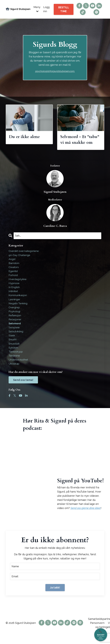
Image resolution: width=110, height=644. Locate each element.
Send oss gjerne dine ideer (86, 518)
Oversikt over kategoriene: (25, 257)
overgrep (15, 315)
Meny (37, 9)
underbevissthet (19, 369)
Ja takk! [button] (55, 597)
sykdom (14, 356)
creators (14, 274)
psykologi (15, 319)
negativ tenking (19, 311)
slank (12, 344)
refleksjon (15, 324)
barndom (14, 270)
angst (12, 266)
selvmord (15, 332)
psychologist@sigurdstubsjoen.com (55, 71)
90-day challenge (20, 262)
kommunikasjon (18, 303)
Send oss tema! (23, 389)
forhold (13, 282)
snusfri (13, 348)
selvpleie (14, 336)
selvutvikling (16, 340)
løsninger (15, 307)
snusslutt (14, 352)
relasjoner (15, 328)
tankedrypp (16, 361)
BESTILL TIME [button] (64, 9)
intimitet (14, 299)
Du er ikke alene (25, 137)
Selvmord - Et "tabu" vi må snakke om (80, 143)
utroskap (14, 373)
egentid (13, 278)
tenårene (14, 365)
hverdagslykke (18, 286)
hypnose (14, 291)
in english (15, 295)
